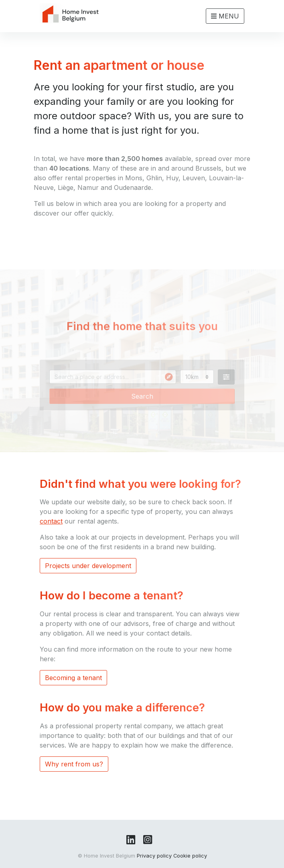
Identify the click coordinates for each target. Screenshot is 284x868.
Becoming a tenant (73, 678)
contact (51, 521)
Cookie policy (190, 856)
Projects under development (88, 566)
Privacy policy (154, 856)
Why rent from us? (74, 764)
